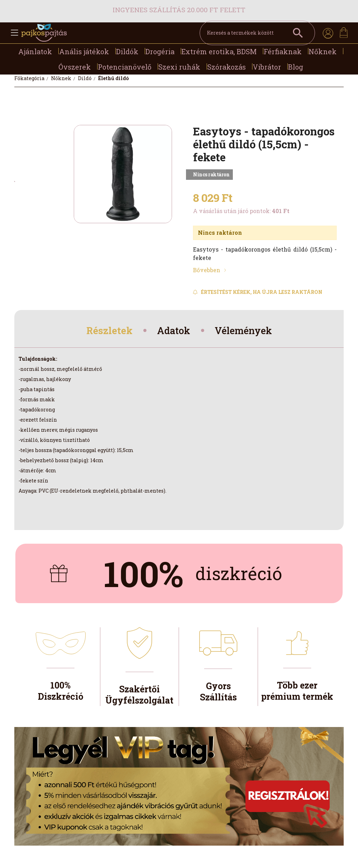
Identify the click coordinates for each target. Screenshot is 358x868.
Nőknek (323, 51)
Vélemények (246, 331)
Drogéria (160, 51)
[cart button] (344, 33)
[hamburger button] (14, 33)
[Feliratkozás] (258, 292)
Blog (296, 67)
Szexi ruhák (179, 67)
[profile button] (328, 33)
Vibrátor (267, 67)
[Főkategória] (30, 78)
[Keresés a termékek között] (257, 33)
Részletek (106, 331)
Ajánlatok (35, 51)
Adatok (173, 331)
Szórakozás (227, 67)
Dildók (127, 51)
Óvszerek (75, 67)
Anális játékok (84, 51)
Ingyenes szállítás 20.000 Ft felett (179, 10)
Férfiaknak (283, 51)
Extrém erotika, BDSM (219, 51)
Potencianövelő (125, 67)
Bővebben (207, 270)
